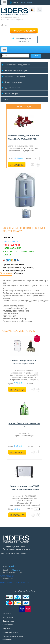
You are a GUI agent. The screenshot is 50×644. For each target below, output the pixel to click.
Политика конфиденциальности (16, 549)
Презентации (8, 621)
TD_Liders (12, 566)
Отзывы (19, 273)
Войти (15, 2)
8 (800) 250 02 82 (7, 576)
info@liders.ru (14, 570)
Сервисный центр (10, 632)
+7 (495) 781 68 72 (7, 582)
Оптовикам (7, 640)
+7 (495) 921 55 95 (23, 582)
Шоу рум (6, 628)
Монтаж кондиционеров (13, 636)
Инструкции (8, 617)
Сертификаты (8, 625)
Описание (6, 273)
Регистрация (26, 2)
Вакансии (7, 613)
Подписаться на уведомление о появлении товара (18, 251)
